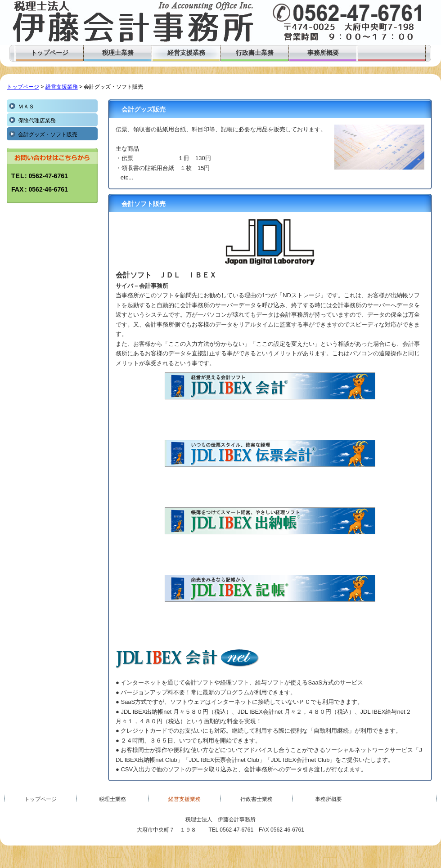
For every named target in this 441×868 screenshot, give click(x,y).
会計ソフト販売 (144, 204)
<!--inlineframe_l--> (270, 406)
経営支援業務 (62, 87)
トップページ (23, 87)
